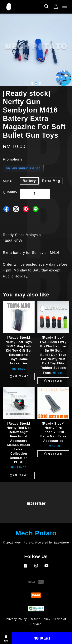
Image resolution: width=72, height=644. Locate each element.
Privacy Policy (16, 619)
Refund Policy (40, 619)
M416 (8, 181)
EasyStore (61, 542)
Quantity (10, 192)
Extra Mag (51, 181)
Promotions (13, 159)
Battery (29, 181)
